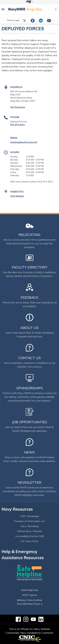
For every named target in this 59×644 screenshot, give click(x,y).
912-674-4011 (17, 125)
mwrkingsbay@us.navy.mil (24, 142)
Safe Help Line (30, 590)
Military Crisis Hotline (29, 600)
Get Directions (18, 107)
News (29, 452)
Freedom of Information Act (30, 521)
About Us (29, 328)
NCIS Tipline (30, 595)
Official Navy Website (30, 531)
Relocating (29, 235)
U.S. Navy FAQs (29, 541)
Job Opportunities (29, 422)
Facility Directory (30, 267)
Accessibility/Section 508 (30, 536)
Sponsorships (30, 388)
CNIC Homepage (29, 516)
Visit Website (17, 196)
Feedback (29, 297)
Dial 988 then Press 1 (30, 604)
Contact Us (30, 358)
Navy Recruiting (30, 526)
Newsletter (29, 482)
